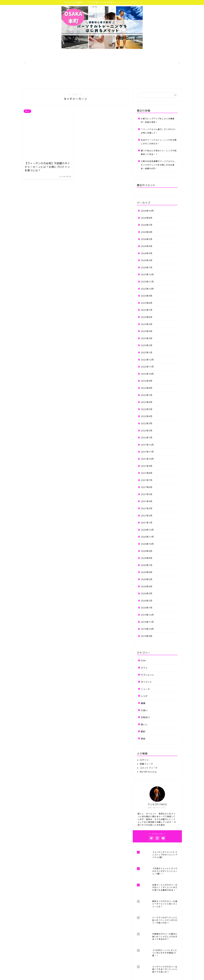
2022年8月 (147, 388)
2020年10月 (147, 544)
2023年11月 (147, 282)
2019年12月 (147, 615)
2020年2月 (147, 601)
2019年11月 (147, 622)
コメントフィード (149, 768)
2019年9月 (147, 636)
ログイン (144, 760)
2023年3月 (147, 338)
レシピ (144, 696)
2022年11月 (147, 367)
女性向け (145, 717)
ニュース (145, 689)
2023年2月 (147, 345)
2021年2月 (147, 516)
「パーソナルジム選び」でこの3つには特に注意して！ (158, 131)
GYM (143, 661)
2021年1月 (147, 523)
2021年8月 (147, 473)
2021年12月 (147, 445)
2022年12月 (147, 360)
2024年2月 (147, 260)
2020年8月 (147, 558)
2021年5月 (147, 494)
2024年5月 (147, 239)
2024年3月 (147, 253)
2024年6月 (147, 232)
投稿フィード (146, 764)
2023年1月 (147, 353)
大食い (144, 710)
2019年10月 (147, 629)
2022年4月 (147, 416)
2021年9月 (147, 466)
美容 (143, 739)
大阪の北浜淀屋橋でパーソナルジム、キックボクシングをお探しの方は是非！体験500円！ (159, 165)
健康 (143, 703)
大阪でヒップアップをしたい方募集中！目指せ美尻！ (158, 120)
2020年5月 (147, 579)
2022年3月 (147, 423)
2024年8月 (147, 218)
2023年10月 (147, 289)
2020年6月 (147, 572)
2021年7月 (147, 480)
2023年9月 (147, 296)
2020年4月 (147, 587)
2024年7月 (147, 225)
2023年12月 (147, 275)
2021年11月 (147, 452)
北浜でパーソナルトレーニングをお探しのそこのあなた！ (159, 142)
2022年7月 (147, 395)
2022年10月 (147, 374)
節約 (143, 732)
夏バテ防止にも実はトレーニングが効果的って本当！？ (159, 152)
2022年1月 (147, 438)
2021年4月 (147, 501)
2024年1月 (147, 268)
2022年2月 (147, 431)
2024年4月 (147, 246)
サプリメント (148, 675)
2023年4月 (147, 331)
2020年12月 (147, 530)
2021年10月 (147, 459)
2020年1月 (147, 608)
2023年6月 (147, 317)
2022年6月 (147, 402)
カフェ (144, 668)
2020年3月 (147, 594)
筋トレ (144, 725)
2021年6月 (147, 487)
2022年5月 (147, 409)
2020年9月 (147, 551)
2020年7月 (147, 565)
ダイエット (146, 682)
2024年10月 (147, 211)
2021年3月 (147, 508)
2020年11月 (147, 537)
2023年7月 (147, 310)
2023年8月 (147, 303)
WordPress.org (148, 772)
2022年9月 (147, 381)
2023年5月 (147, 324)
